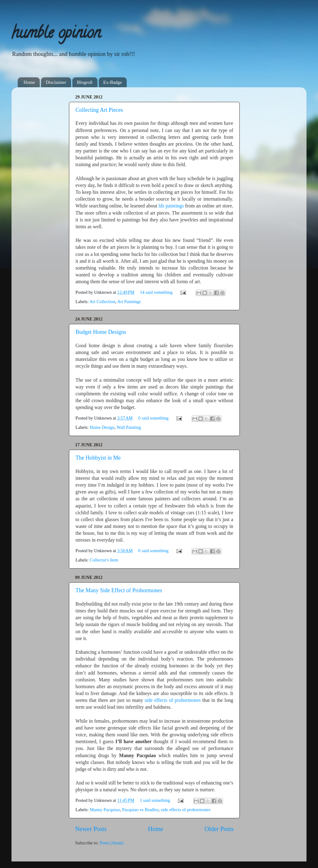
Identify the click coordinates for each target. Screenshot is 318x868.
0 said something (153, 418)
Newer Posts (91, 829)
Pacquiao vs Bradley (140, 810)
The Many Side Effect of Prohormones (119, 590)
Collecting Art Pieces (99, 110)
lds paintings (172, 206)
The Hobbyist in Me (98, 458)
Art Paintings (129, 302)
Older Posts (219, 829)
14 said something (156, 292)
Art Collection (102, 302)
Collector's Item (104, 560)
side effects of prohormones (173, 700)
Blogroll (85, 82)
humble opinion (56, 34)
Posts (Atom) (111, 843)
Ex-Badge (113, 82)
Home (29, 82)
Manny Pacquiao (105, 810)
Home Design (102, 427)
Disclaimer (56, 82)
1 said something (155, 800)
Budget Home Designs (101, 332)
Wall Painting (129, 427)
